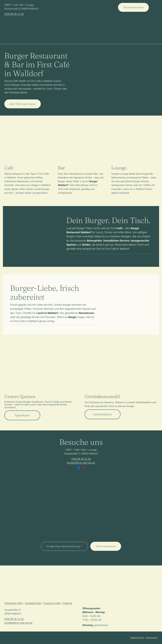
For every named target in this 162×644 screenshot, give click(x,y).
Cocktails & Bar (33, 603)
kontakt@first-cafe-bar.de (81, 463)
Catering (67, 603)
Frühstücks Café (13, 603)
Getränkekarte (102, 414)
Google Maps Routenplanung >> (64, 546)
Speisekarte (22, 415)
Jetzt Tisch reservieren (23, 104)
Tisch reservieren (133, 7)
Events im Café (52, 603)
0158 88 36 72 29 (14, 14)
